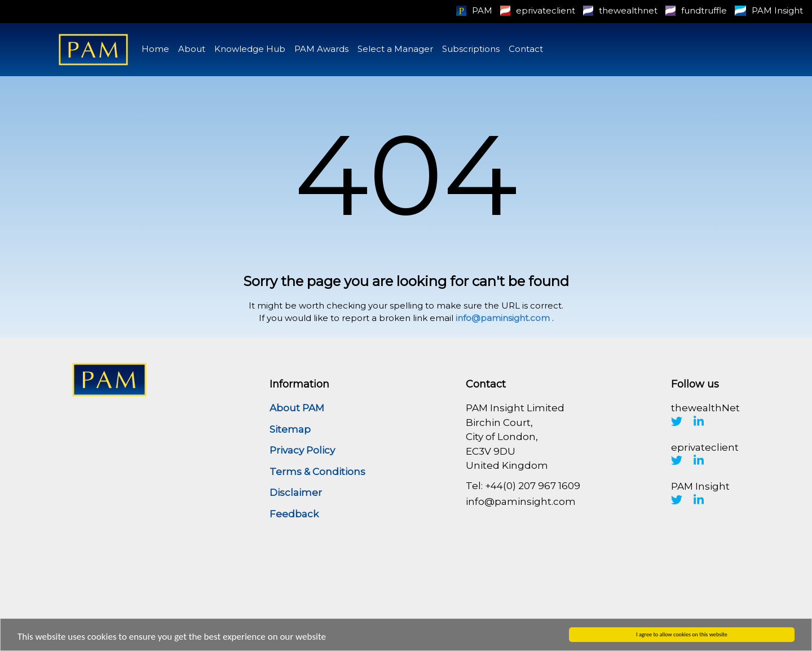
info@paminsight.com (503, 318)
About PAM (297, 408)
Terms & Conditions (317, 472)
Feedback (294, 514)
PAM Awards (321, 49)
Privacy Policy (302, 450)
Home (155, 49)
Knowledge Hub (250, 49)
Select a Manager (395, 49)
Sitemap (290, 429)
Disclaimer (296, 492)
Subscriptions (471, 49)
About (192, 49)
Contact (526, 49)
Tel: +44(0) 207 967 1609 (523, 486)
